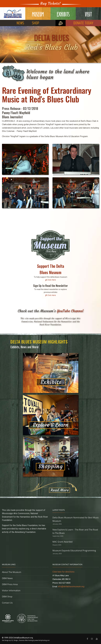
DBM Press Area (10, 584)
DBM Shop (7, 597)
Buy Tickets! (50, 3)
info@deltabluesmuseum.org (71, 586)
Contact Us (7, 603)
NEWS (20, 23)
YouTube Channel (70, 311)
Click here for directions (63, 572)
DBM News (7, 578)
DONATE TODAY (83, 23)
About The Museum (12, 572)
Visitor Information (11, 590)
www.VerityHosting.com (42, 640)
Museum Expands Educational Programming (74, 551)
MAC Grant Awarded (62, 542)
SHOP (36, 23)
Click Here (51, 280)
